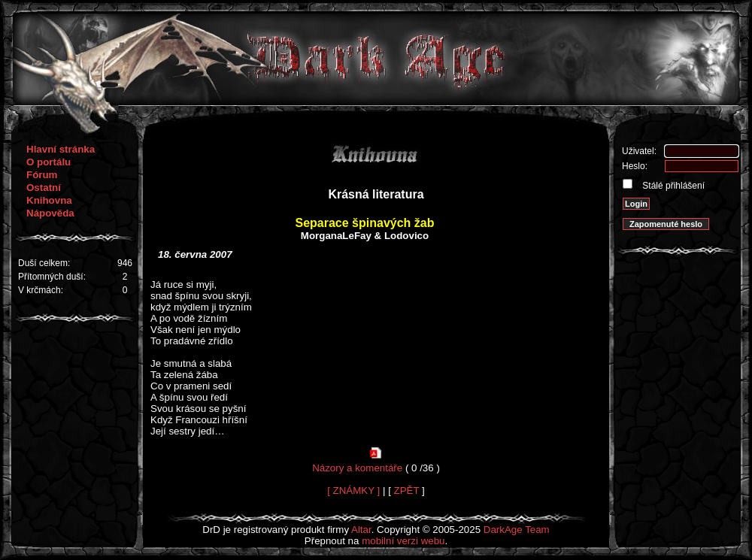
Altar (361, 530)
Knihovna (49, 200)
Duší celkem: (44, 263)
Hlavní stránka (61, 149)
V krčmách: (41, 290)
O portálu (49, 162)
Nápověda (50, 213)
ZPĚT (407, 490)
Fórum (42, 175)
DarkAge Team (517, 530)
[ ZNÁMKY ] (353, 490)
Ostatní (44, 188)
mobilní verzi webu (403, 541)
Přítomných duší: (52, 277)
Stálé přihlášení (672, 186)
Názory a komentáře (357, 468)
